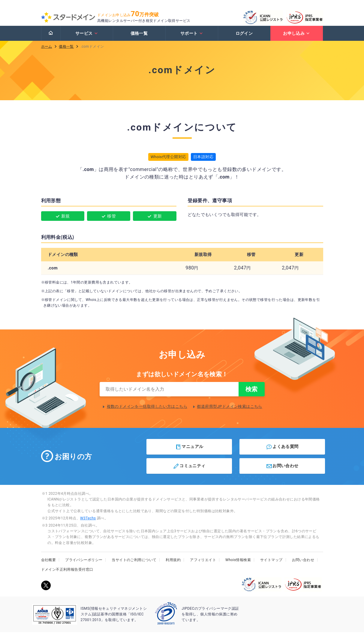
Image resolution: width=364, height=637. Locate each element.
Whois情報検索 (238, 565)
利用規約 (173, 565)
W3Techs (88, 523)
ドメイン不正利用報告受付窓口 (67, 574)
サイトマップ (271, 565)
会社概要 (49, 565)
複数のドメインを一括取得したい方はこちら (147, 412)
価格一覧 (139, 37)
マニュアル (189, 452)
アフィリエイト (203, 565)
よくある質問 (282, 452)
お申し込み (296, 37)
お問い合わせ (282, 471)
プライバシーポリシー (84, 565)
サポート (192, 37)
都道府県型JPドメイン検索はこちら (230, 412)
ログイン (244, 37)
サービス (87, 37)
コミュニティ (189, 471)
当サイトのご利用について (134, 565)
